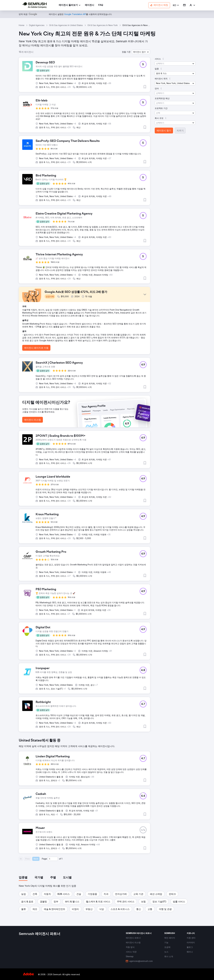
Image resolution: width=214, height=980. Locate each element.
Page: (45, 859)
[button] (176, 5)
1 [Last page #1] (62, 859)
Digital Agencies (37, 25)
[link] (89, 5)
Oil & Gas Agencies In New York (103, 25)
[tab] (23, 878)
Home (22, 25)
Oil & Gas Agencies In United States (66, 25)
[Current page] (53, 859)
